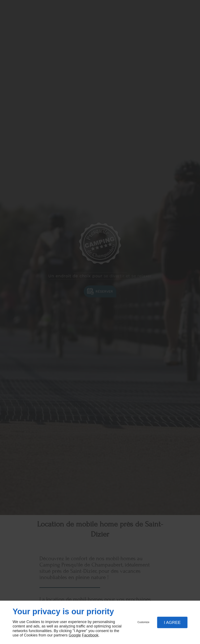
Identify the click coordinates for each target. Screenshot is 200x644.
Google (75, 635)
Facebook (90, 635)
